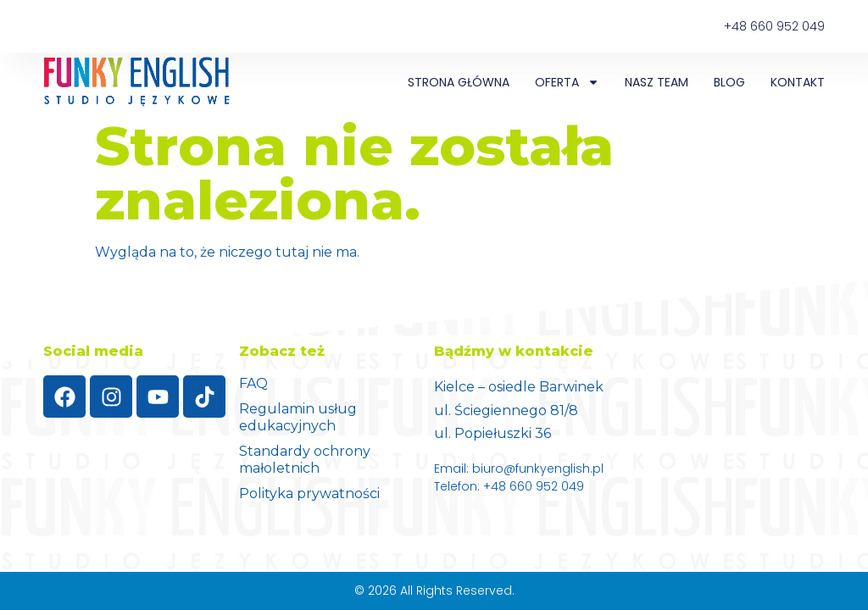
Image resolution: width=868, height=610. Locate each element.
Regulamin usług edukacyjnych (298, 417)
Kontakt (798, 82)
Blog (729, 82)
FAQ (253, 383)
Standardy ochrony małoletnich (305, 460)
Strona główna (459, 82)
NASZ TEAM (657, 82)
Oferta (567, 82)
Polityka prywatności (309, 494)
